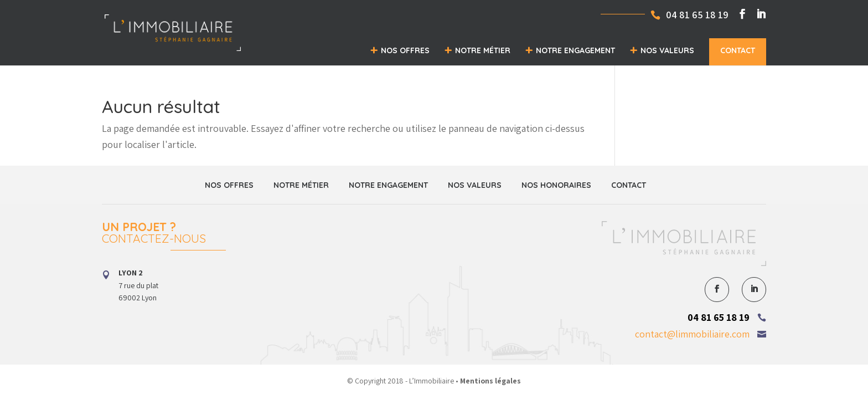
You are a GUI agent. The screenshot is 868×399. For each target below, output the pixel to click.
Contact (738, 50)
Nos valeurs (667, 50)
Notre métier (483, 50)
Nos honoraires (556, 185)
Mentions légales (490, 381)
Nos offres (405, 50)
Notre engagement (575, 50)
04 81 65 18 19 (719, 317)
